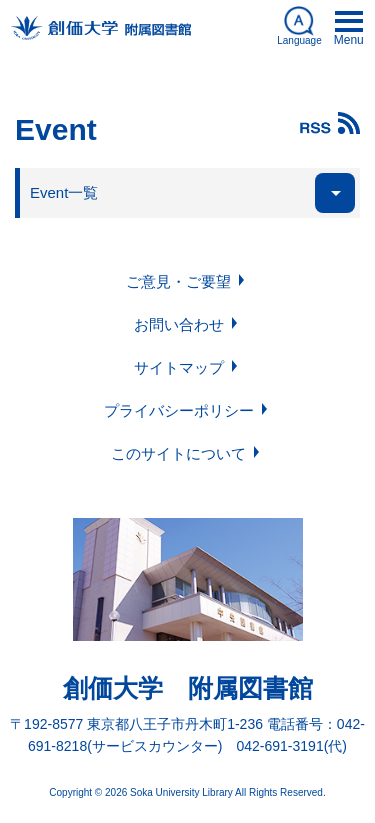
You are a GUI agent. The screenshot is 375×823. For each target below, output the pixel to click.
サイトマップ (179, 367)
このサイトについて (178, 453)
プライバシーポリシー (179, 410)
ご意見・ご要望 (178, 281)
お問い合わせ (179, 324)
